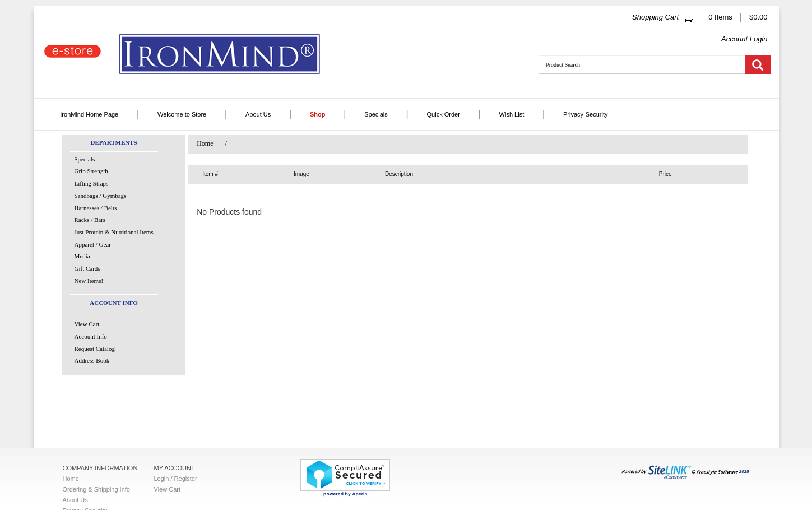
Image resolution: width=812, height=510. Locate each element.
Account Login (744, 39)
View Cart (87, 324)
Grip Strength (91, 171)
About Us (258, 114)
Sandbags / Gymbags (101, 196)
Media (82, 256)
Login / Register (176, 479)
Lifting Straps (92, 183)
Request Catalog (95, 349)
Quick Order (444, 114)
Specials (376, 114)
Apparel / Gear (93, 244)
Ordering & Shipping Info (96, 489)
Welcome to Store (182, 114)
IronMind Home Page (89, 114)
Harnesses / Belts (96, 208)
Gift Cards (87, 268)
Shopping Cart (655, 17)
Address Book (92, 360)
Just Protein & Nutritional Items (114, 232)
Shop (318, 114)
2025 (685, 472)
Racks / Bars (90, 220)
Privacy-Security (585, 114)
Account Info (91, 336)
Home (205, 143)
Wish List (512, 114)
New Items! (89, 281)
